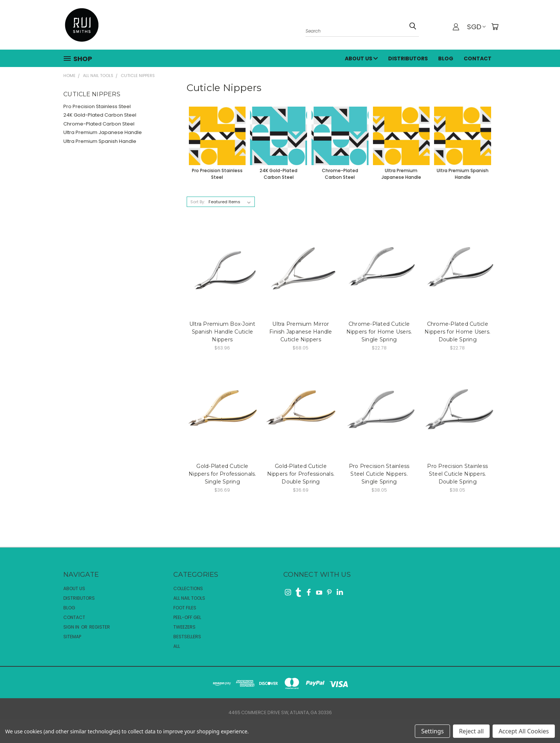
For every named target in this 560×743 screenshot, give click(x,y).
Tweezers (184, 627)
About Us (361, 58)
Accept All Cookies (524, 731)
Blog (446, 58)
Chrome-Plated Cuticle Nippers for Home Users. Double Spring (457, 332)
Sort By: (198, 202)
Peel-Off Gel (187, 617)
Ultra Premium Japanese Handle (103, 132)
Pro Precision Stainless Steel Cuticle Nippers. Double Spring (457, 474)
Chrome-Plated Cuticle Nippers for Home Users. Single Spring (379, 332)
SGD (476, 27)
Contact (478, 58)
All (177, 646)
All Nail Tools (189, 598)
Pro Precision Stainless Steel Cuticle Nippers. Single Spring (379, 474)
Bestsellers (187, 637)
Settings (432, 731)
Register (100, 627)
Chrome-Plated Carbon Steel (99, 124)
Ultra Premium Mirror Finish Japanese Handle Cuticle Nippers (301, 332)
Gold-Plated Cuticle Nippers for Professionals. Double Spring (301, 474)
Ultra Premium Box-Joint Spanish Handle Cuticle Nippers (222, 332)
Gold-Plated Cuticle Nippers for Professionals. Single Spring (222, 474)
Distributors (408, 58)
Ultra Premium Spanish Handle (100, 141)
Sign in (72, 627)
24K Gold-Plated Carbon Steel (100, 115)
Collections (188, 588)
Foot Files (185, 608)
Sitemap (72, 637)
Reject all (471, 731)
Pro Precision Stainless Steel (97, 106)
